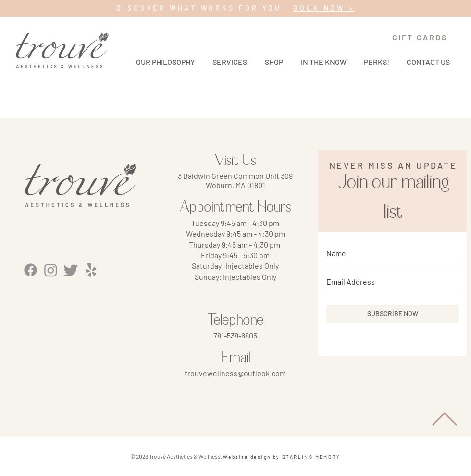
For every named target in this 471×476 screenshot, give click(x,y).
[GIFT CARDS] (420, 37)
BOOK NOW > (324, 8)
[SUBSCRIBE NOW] (392, 314)
